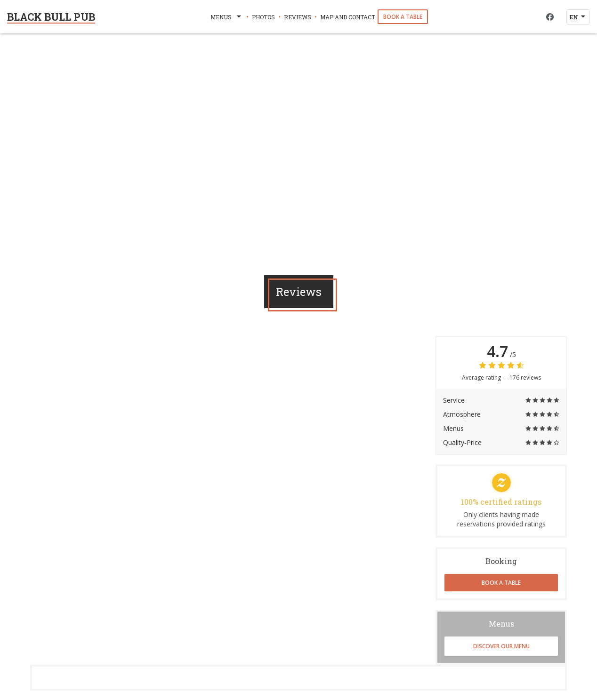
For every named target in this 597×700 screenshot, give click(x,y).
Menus (227, 17)
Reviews (298, 17)
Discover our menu (501, 646)
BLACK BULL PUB (51, 17)
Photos (263, 17)
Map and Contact (348, 17)
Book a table (403, 17)
